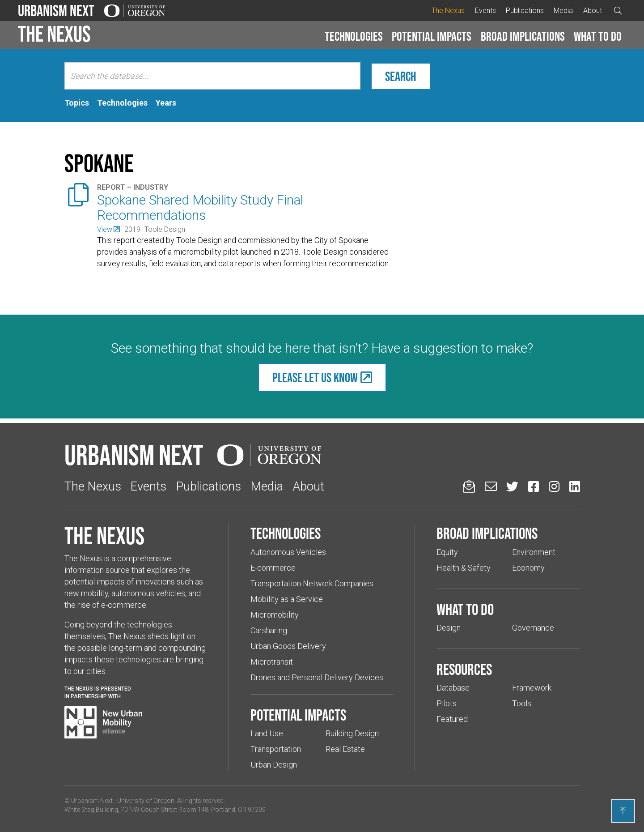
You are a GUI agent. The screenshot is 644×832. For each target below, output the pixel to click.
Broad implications (523, 36)
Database (453, 688)
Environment (534, 552)
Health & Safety (464, 568)
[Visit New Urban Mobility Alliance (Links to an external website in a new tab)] (103, 722)
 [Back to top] (623, 811)
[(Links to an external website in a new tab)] (108, 229)
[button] (354, 37)
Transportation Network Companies (312, 583)
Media (563, 11)
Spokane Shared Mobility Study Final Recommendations (200, 207)
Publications (525, 11)
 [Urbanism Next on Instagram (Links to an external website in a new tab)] (554, 486)
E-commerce (273, 568)
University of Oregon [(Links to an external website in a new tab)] (146, 801)
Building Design (352, 733)
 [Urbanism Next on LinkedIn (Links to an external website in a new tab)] (575, 486)
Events (485, 11)
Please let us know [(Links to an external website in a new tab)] (315, 378)
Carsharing (269, 630)
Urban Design (274, 765)
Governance (533, 628)
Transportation (276, 749)
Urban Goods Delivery (288, 646)
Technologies (354, 36)
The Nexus (448, 11)
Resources (464, 669)
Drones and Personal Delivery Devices (317, 677)
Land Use (267, 733)
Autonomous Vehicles (288, 552)
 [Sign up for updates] (469, 486)
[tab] (77, 103)
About (593, 11)
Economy (528, 568)
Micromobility (275, 615)
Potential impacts (432, 36)
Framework (532, 688)
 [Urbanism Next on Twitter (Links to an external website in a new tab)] (512, 486)
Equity (447, 552)
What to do (598, 36)
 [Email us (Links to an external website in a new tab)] (491, 486)
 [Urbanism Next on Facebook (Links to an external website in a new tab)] (534, 486)
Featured (452, 719)
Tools (522, 703)
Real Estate (345, 749)
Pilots (447, 703)
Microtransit (272, 662)
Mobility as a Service (287, 599)
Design (449, 628)
